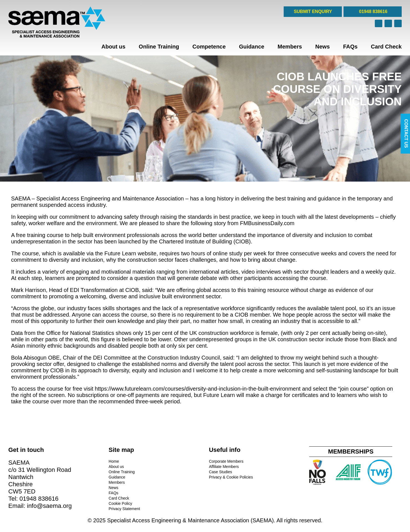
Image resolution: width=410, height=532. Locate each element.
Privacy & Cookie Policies (231, 477)
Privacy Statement (124, 509)
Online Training (159, 47)
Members (290, 47)
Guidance (252, 47)
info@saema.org (49, 506)
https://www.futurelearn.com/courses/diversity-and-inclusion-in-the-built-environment (198, 389)
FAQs (350, 47)
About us (113, 47)
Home (114, 461)
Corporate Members (226, 461)
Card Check (386, 47)
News (322, 47)
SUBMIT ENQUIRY (313, 12)
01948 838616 (373, 12)
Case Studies (220, 472)
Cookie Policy (120, 503)
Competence (209, 47)
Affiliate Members (224, 467)
